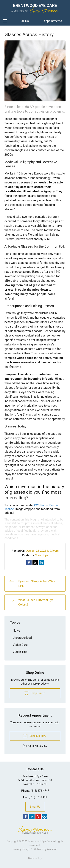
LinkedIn (32, 817)
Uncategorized (22, 638)
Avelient (52, 849)
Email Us (35, 807)
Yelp (38, 817)
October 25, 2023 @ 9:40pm (42, 551)
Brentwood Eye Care (40, 841)
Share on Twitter (35, 563)
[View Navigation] (6, 21)
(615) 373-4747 (40, 791)
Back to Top (35, 858)
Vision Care (20, 645)
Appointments (53, 21)
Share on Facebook (29, 563)
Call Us (24, 21)
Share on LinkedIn (41, 563)
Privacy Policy (21, 849)
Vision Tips (42, 555)
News (17, 631)
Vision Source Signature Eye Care (35, 830)
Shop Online (34, 693)
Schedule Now (34, 736)
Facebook (26, 817)
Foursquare (44, 817)
